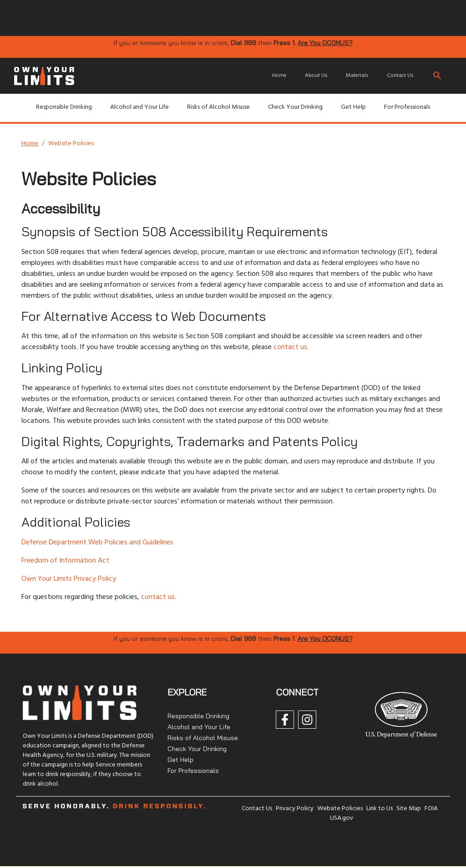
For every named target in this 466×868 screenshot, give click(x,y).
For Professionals (407, 107)
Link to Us (380, 809)
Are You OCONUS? (325, 43)
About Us (316, 76)
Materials (357, 76)
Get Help (353, 107)
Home (279, 76)
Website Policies (340, 809)
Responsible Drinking (64, 107)
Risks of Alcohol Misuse (218, 107)
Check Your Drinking (295, 107)
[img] (160, 17)
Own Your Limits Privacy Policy (69, 579)
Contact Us (400, 76)
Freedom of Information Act (65, 561)
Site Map (409, 809)
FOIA (431, 809)
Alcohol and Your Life (139, 107)
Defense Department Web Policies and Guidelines (97, 543)
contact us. (291, 347)
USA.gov (342, 818)
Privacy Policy (295, 809)
